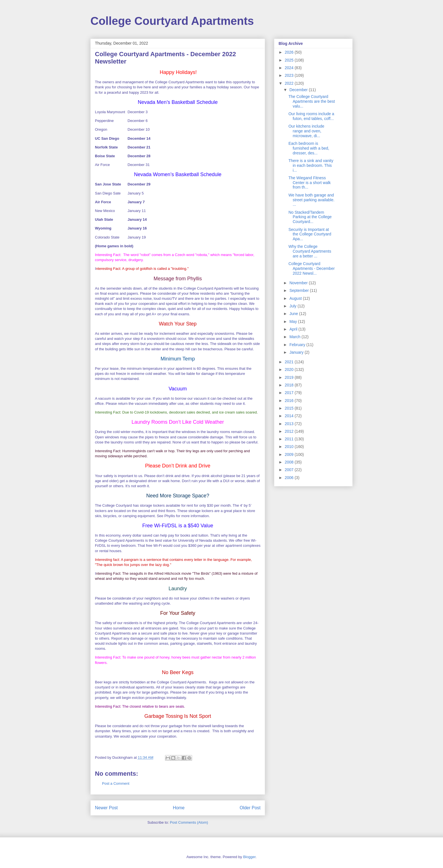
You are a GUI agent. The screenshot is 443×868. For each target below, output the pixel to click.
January (297, 352)
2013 (290, 424)
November (299, 283)
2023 (290, 75)
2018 (290, 385)
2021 (290, 362)
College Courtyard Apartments (172, 21)
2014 (290, 416)
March (295, 337)
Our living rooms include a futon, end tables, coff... (311, 116)
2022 (290, 83)
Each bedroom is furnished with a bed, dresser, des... (309, 148)
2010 (290, 447)
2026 (290, 52)
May (294, 322)
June (294, 314)
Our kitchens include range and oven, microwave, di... (306, 131)
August (296, 298)
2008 (290, 462)
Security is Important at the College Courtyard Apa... (310, 234)
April (294, 329)
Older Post (250, 808)
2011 (290, 439)
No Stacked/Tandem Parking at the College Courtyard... (310, 217)
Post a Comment (116, 783)
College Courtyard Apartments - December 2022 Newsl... (312, 268)
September (299, 290)
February (298, 345)
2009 (290, 454)
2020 (290, 369)
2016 (290, 401)
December (299, 90)
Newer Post (106, 808)
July (293, 306)
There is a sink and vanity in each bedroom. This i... (311, 165)
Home (179, 808)
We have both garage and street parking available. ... (311, 200)
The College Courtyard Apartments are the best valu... (312, 101)
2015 (290, 408)
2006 (290, 478)
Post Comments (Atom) (189, 822)
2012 (290, 431)
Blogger (249, 857)
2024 (290, 68)
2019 (290, 377)
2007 (290, 470)
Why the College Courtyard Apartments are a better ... (310, 251)
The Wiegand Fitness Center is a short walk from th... (310, 183)
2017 (290, 393)
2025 (290, 60)
